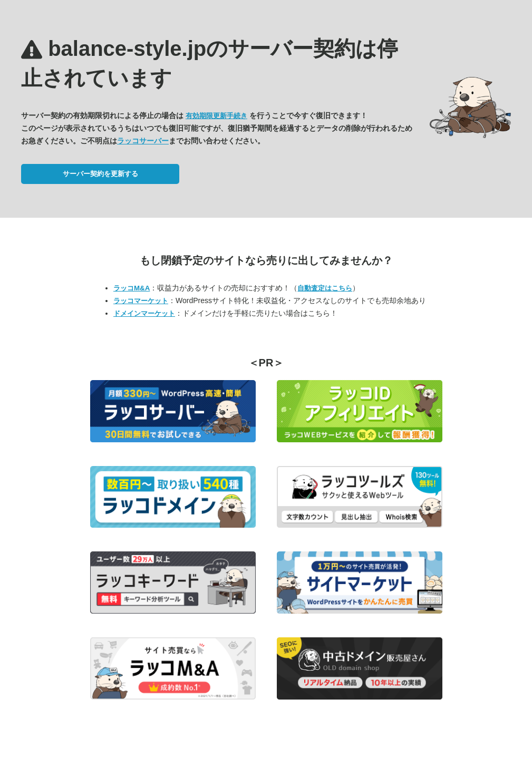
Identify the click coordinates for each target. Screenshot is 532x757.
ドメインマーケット (144, 313)
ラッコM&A (132, 288)
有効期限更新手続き (216, 116)
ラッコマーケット (141, 301)
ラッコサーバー (143, 141)
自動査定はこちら (325, 288)
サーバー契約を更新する (100, 174)
